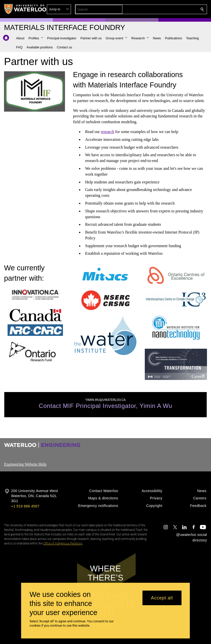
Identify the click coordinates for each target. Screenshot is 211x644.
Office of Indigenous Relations (63, 543)
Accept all (162, 598)
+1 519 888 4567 (25, 506)
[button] (166, 9)
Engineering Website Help (25, 464)
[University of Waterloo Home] (25, 9)
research (107, 132)
